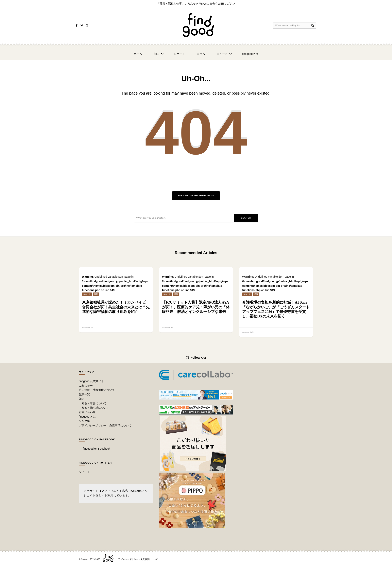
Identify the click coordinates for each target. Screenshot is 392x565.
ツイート (84, 472)
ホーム (138, 54)
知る (157, 54)
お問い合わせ (87, 412)
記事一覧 (84, 394)
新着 (96, 294)
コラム (201, 54)
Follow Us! (196, 358)
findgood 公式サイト (92, 381)
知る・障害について (94, 403)
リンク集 (84, 421)
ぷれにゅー (86, 386)
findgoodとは (250, 54)
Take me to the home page (196, 196)
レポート (179, 54)
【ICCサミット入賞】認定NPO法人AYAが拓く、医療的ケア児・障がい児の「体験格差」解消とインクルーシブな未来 (196, 307)
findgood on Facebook (97, 440)
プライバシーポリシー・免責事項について (105, 425)
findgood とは (87, 417)
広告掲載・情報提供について (97, 390)
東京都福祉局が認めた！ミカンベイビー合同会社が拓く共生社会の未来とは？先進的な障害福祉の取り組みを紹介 (116, 307)
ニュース (222, 54)
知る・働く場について (95, 408)
